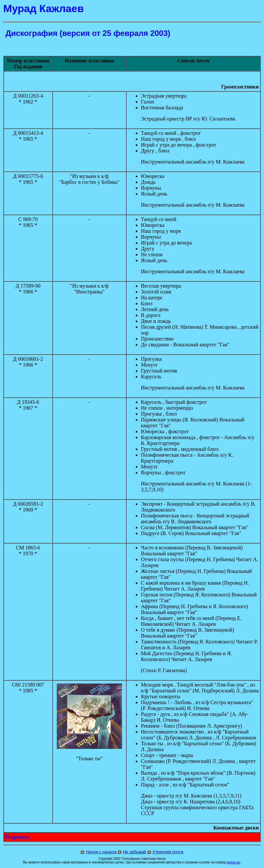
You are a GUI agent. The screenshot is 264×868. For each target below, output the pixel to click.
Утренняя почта (168, 852)
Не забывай (134, 852)
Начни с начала (101, 852)
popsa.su (233, 862)
